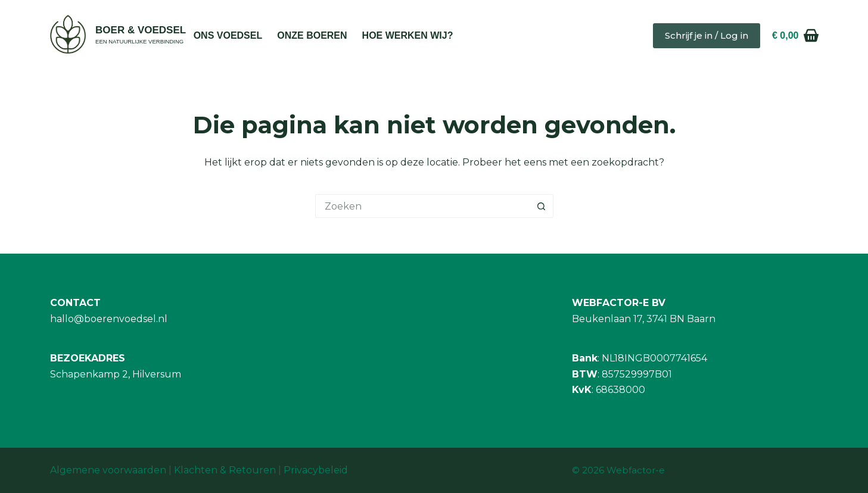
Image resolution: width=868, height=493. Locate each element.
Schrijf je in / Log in (707, 35)
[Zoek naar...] (422, 206)
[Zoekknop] (542, 206)
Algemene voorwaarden (108, 470)
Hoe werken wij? (408, 35)
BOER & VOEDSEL (141, 30)
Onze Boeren (312, 35)
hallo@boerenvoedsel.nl (109, 319)
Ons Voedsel (228, 35)
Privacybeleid (316, 470)
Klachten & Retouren (225, 470)
